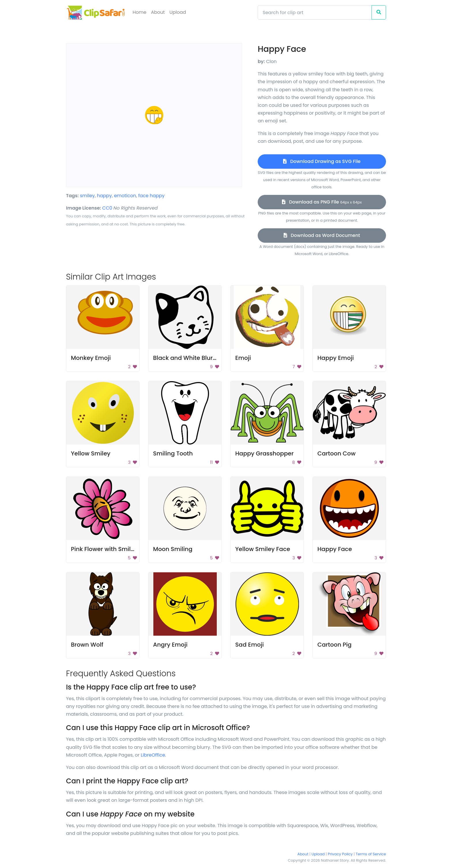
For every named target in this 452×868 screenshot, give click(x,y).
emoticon (125, 196)
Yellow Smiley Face (263, 549)
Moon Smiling (173, 549)
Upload (178, 12)
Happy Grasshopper (264, 453)
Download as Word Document (322, 235)
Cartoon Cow (337, 453)
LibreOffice (153, 755)
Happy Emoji (336, 358)
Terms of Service (371, 854)
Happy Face (335, 549)
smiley (87, 196)
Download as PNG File (322, 202)
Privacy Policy (340, 854)
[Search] (315, 12)
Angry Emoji (170, 645)
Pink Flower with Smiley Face (112, 549)
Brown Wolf (87, 645)
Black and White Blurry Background (204, 358)
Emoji (243, 358)
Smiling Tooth (173, 453)
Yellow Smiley (91, 453)
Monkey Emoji (91, 358)
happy (104, 196)
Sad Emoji (249, 645)
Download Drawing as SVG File (322, 161)
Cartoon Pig (335, 645)
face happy (151, 196)
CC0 (107, 208)
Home (140, 12)
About (158, 12)
